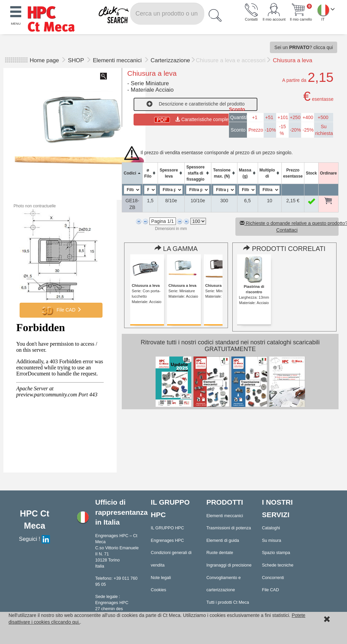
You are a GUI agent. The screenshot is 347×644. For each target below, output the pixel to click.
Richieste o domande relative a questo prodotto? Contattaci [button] (289, 227)
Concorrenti (273, 578)
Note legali (161, 578)
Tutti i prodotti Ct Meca (228, 602)
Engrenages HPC (167, 540)
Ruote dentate (220, 553)
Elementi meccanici (118, 60)
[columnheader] (132, 173)
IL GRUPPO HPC (167, 528)
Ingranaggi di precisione (229, 565)
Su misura (271, 540)
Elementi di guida (223, 540)
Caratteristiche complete (196, 119)
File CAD (61, 310)
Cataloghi (271, 528)
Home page (44, 60)
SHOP (77, 60)
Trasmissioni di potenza (229, 528)
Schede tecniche (277, 565)
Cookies (159, 590)
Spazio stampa (276, 553)
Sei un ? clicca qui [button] (304, 47)
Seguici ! (34, 539)
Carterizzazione (170, 60)
